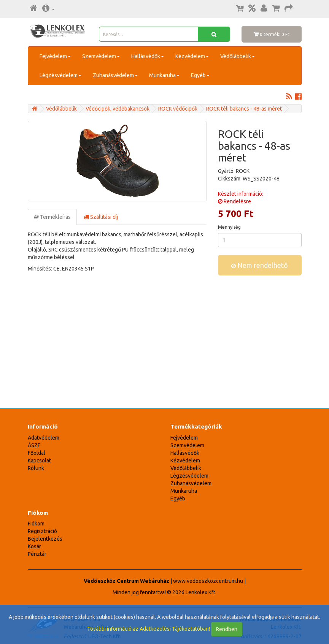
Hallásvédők (148, 56)
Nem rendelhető (260, 265)
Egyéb (200, 75)
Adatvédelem (44, 438)
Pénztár (37, 554)
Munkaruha (164, 75)
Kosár (34, 546)
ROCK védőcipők (178, 109)
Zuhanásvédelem (115, 75)
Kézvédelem (192, 56)
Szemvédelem (101, 56)
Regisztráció (42, 531)
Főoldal (37, 453)
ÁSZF (34, 445)
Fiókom (36, 524)
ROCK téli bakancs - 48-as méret (244, 109)
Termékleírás (52, 217)
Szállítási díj (101, 217)
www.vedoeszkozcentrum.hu (208, 581)
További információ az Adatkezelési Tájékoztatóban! (149, 629)
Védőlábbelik (238, 56)
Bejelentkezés (45, 539)
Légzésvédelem (60, 75)
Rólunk (36, 468)
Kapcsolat (39, 460)
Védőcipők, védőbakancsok (118, 109)
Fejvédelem (55, 56)
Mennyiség (229, 227)
